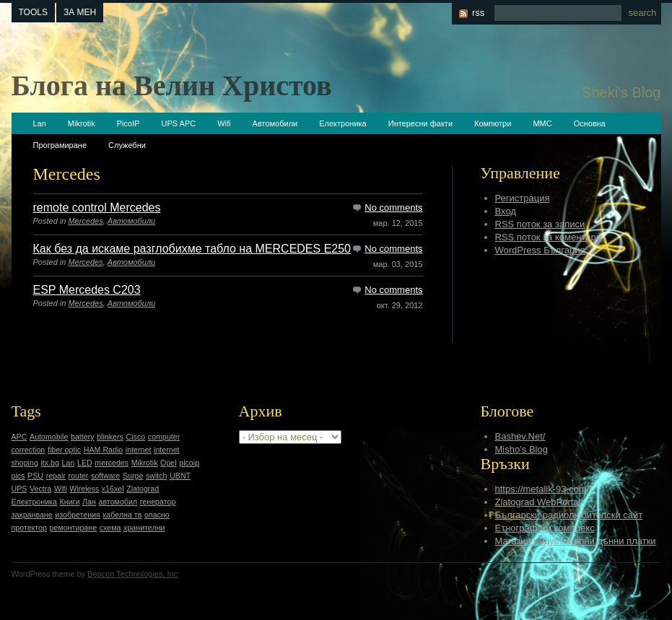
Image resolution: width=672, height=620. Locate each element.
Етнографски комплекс (545, 528)
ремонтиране (74, 528)
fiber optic (64, 450)
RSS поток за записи (540, 224)
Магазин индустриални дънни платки (576, 541)
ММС (542, 123)
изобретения (78, 515)
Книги (70, 502)
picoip (189, 463)
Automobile (49, 437)
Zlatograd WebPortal (538, 502)
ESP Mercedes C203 (87, 290)
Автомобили (275, 123)
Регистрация (523, 198)
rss (478, 13)
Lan (40, 123)
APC (19, 437)
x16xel (113, 489)
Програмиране (60, 145)
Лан (89, 502)
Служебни (127, 145)
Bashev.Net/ (520, 436)
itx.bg (49, 463)
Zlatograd (143, 489)
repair (56, 476)
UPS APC (179, 123)
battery (83, 437)
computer (164, 437)
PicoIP (128, 123)
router (79, 476)
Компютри (493, 123)
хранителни (144, 528)
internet (139, 450)
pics (18, 476)
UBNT (180, 476)
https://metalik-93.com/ (542, 489)
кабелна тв (122, 515)
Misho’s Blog (522, 449)
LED (85, 463)
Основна (590, 123)
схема (110, 528)
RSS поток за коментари (548, 237)
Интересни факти (420, 123)
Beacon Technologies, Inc (132, 574)
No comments (393, 208)
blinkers (110, 437)
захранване (32, 515)
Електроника (342, 123)
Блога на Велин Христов (172, 86)
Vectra (40, 489)
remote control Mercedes (97, 208)
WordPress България (540, 250)
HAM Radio (103, 450)
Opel (169, 463)
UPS (19, 489)
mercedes (112, 463)
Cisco (136, 437)
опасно (157, 515)
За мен (80, 12)
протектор (29, 528)
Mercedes (85, 221)
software (105, 476)
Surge (133, 476)
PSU (35, 476)
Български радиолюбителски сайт (569, 515)
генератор (158, 502)
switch (157, 476)
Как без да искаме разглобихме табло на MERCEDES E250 (192, 249)
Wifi (224, 123)
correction (29, 450)
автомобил (118, 502)
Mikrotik (82, 123)
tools (33, 12)
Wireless (84, 489)
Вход (506, 211)
